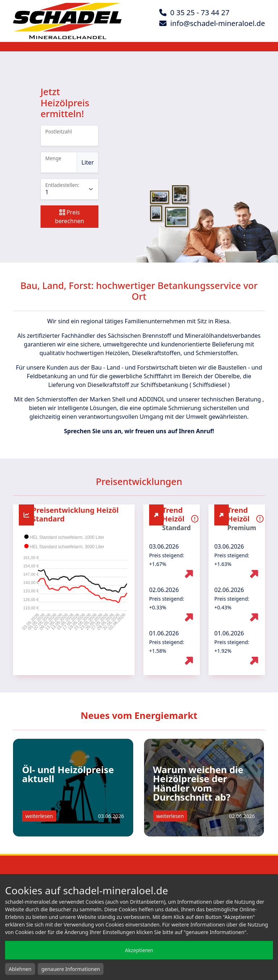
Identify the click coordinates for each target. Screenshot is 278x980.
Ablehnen (20, 969)
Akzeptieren (139, 950)
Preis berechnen (70, 217)
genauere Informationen (71, 969)
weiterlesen (39, 816)
